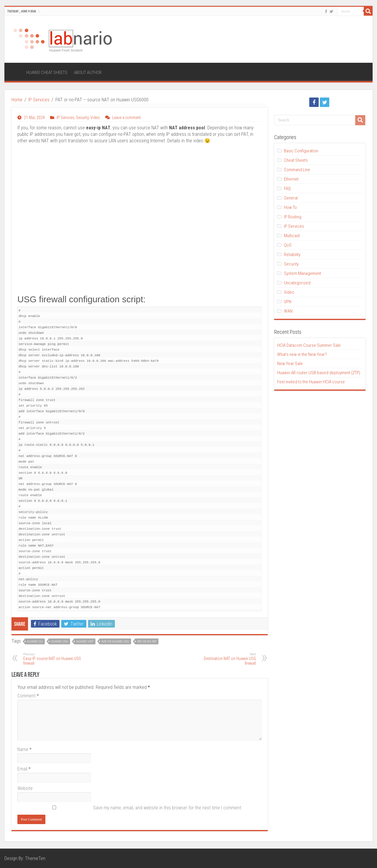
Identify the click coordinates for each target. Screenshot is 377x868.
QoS (288, 245)
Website (25, 788)
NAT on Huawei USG (115, 642)
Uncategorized (297, 283)
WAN (288, 311)
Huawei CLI (35, 642)
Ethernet (291, 179)
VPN (288, 302)
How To (290, 207)
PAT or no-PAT (147, 642)
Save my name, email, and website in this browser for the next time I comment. (168, 808)
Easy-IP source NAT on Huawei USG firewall (53, 659)
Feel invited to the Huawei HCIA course (311, 382)
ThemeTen (35, 858)
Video (95, 118)
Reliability (292, 255)
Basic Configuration (301, 151)
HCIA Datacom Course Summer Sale (309, 345)
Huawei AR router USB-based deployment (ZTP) (319, 373)
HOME (15, 72)
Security (82, 118)
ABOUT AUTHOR (88, 72)
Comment (28, 696)
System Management (302, 273)
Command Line (297, 170)
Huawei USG (59, 642)
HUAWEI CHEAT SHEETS (47, 72)
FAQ (287, 189)
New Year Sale (290, 364)
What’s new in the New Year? (302, 354)
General (291, 198)
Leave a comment (127, 118)
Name (24, 749)
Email (24, 769)
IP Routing (293, 217)
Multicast (292, 236)
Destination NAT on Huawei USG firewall (226, 659)
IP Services (39, 100)
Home (17, 100)
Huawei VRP (85, 642)
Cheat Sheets (296, 160)
